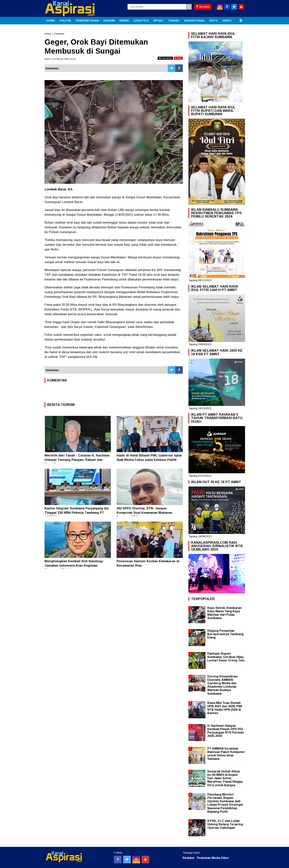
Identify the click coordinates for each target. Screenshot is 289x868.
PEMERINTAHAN (87, 20)
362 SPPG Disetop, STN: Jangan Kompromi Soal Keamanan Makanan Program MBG (144, 512)
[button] (241, 19)
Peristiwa (59, 34)
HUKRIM (109, 20)
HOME (51, 20)
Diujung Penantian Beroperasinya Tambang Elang (225, 634)
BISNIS (124, 20)
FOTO (214, 20)
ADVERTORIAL (195, 20)
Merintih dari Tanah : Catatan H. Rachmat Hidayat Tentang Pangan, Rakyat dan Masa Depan (77, 460)
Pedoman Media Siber (213, 858)
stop (178, 58)
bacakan (165, 58)
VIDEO (227, 20)
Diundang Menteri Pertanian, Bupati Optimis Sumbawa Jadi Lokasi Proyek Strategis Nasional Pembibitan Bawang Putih (225, 803)
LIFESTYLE (141, 20)
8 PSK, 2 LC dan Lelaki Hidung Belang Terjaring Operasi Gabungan (225, 824)
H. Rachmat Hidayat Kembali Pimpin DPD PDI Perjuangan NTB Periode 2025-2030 (226, 731)
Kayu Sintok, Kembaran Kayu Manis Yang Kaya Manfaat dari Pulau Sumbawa (224, 613)
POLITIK (65, 20)
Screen (203, 7)
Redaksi (188, 858)
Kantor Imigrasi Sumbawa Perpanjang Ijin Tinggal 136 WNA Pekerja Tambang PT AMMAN (77, 512)
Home (48, 34)
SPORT (158, 20)
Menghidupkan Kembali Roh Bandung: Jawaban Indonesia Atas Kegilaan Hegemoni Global (74, 565)
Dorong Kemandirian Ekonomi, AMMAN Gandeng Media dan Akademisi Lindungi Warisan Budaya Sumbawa (223, 685)
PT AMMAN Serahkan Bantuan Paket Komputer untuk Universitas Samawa (226, 754)
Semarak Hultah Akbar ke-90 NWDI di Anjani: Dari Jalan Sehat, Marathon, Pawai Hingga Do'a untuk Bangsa (225, 778)
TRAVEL (174, 20)
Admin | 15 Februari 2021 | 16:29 (60, 59)
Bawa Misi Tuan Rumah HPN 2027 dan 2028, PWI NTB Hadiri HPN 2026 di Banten (225, 708)
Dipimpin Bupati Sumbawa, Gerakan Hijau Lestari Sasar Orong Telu (226, 657)
